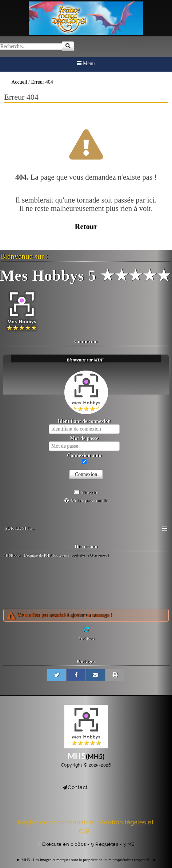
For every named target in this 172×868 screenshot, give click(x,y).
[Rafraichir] (86, 630)
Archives (86, 639)
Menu (86, 63)
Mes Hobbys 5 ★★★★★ (85, 276)
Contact (78, 787)
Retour (86, 227)
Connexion (86, 474)
